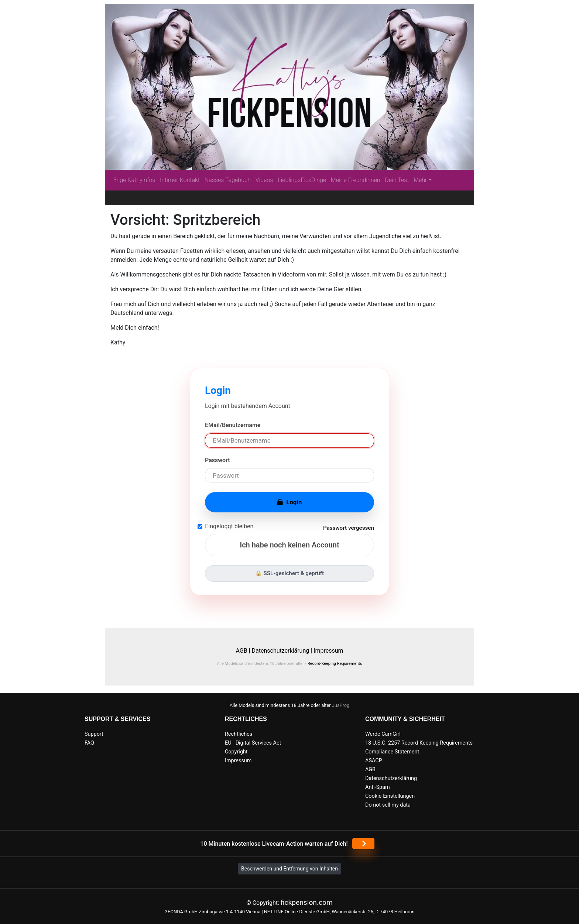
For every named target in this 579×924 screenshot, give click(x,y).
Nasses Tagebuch (228, 180)
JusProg (341, 705)
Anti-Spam (378, 787)
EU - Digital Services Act (253, 743)
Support (94, 734)
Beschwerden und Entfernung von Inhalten (289, 869)
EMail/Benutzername (233, 425)
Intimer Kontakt (180, 180)
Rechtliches (239, 734)
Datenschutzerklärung (391, 778)
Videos (264, 180)
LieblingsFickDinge (302, 180)
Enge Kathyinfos (134, 180)
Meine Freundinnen (356, 180)
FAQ (89, 743)
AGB (370, 770)
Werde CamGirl (383, 734)
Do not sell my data (388, 805)
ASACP (374, 761)
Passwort (217, 460)
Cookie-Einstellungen (390, 796)
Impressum (328, 651)
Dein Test (397, 180)
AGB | (244, 651)
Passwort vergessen (349, 528)
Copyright (236, 752)
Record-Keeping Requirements (335, 664)
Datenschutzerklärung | (282, 651)
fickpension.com (307, 902)
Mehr (420, 180)
